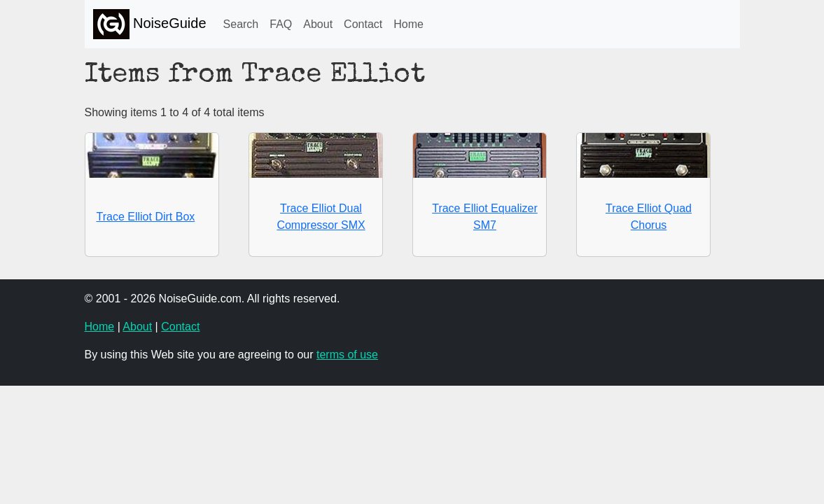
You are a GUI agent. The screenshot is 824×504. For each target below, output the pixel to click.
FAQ (281, 24)
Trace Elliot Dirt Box (146, 217)
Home (408, 24)
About (318, 24)
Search (241, 24)
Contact (363, 24)
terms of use (347, 355)
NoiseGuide (150, 24)
